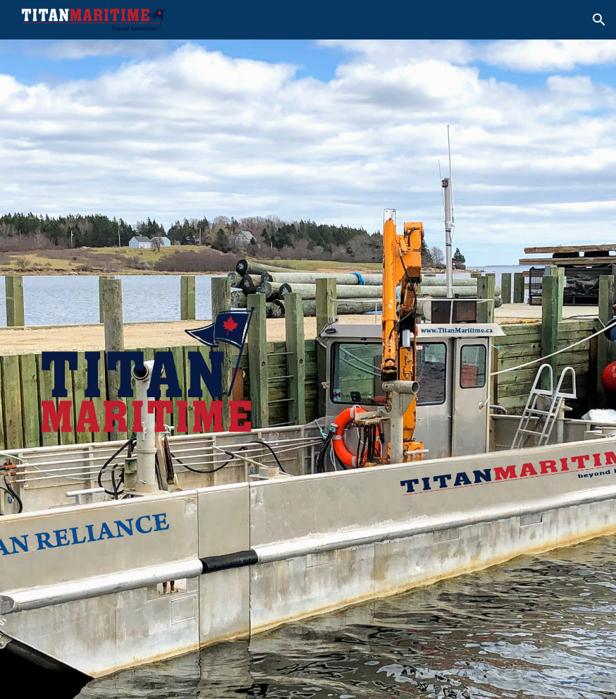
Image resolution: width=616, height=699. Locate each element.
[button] (599, 20)
